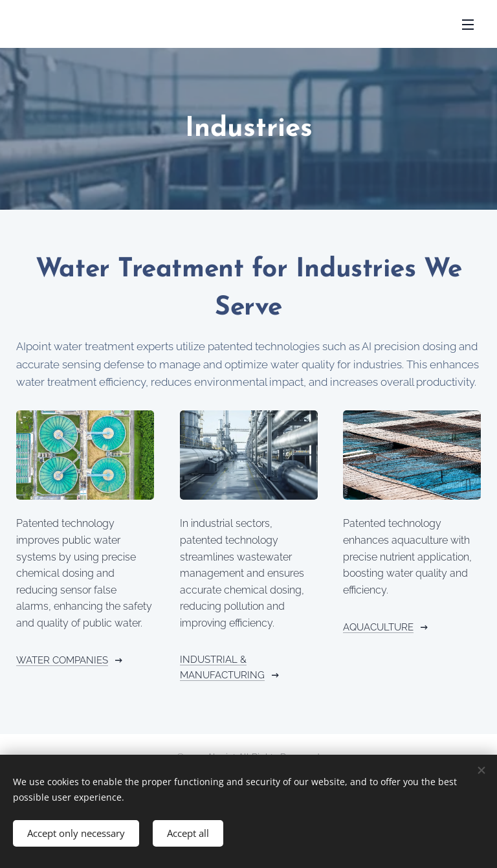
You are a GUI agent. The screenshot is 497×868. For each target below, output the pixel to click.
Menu (468, 25)
